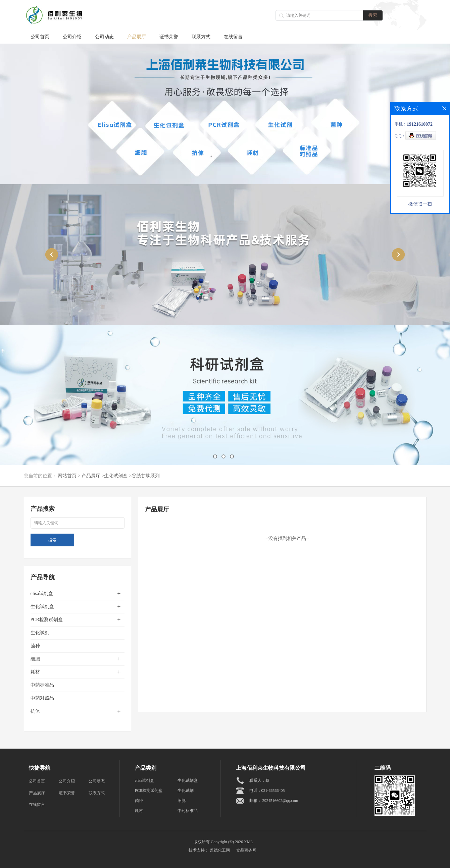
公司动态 (104, 37)
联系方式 (201, 37)
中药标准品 (42, 685)
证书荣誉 (169, 37)
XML (248, 842)
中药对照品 (42, 698)
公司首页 (40, 37)
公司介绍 (72, 37)
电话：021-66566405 (267, 791)
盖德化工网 (220, 850)
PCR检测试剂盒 (47, 620)
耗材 (35, 672)
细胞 (35, 659)
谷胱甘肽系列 (146, 476)
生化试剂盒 (116, 476)
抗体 (35, 711)
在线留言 (233, 37)
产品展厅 (137, 37)
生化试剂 (40, 633)
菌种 (35, 646)
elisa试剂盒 (42, 593)
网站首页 (67, 476)
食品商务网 (246, 850)
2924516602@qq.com (280, 801)
